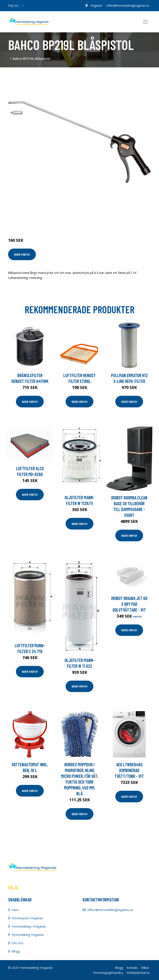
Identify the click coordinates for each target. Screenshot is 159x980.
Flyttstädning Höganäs (28, 935)
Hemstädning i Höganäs (29, 926)
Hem (15, 910)
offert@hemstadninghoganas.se (128, 5)
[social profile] (23, 6)
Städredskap (36, 223)
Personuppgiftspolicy (108, 973)
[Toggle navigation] (145, 22)
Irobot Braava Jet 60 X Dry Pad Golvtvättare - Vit (129, 604)
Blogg (16, 951)
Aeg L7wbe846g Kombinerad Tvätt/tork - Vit (129, 770)
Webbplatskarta (138, 973)
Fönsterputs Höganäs (27, 918)
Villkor (145, 968)
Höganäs (96, 5)
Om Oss (17, 943)
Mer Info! (22, 254)
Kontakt (132, 968)
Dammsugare (56, 223)
